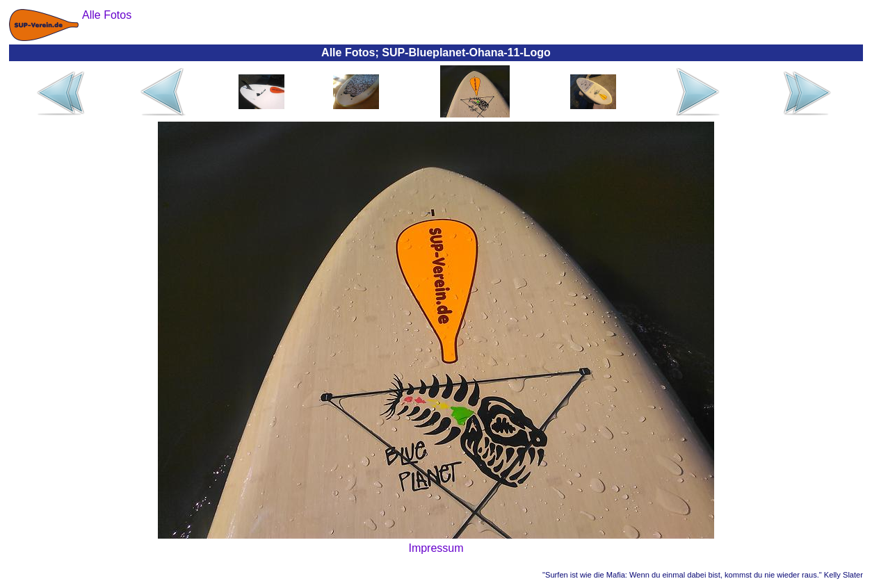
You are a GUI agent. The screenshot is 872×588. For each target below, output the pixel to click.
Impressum (436, 548)
